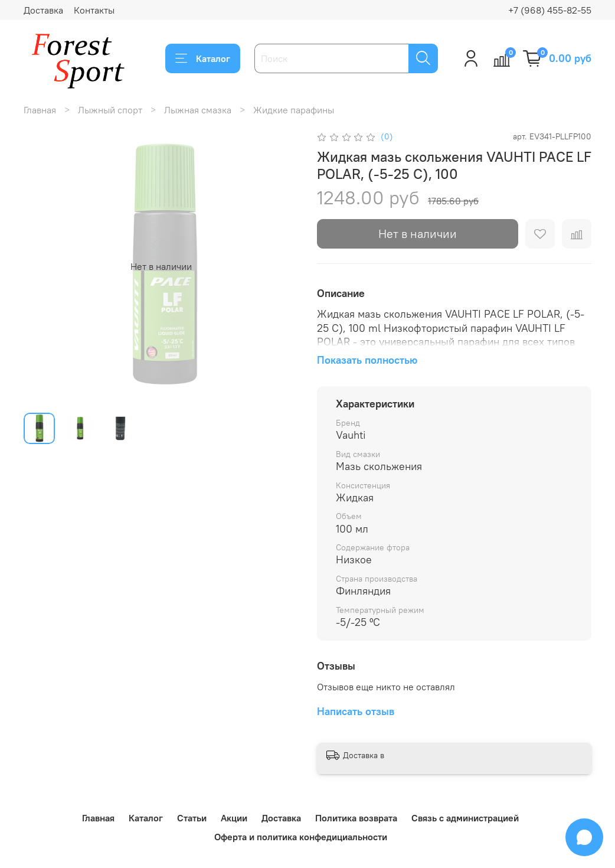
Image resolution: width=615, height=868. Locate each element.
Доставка (43, 10)
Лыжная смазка (198, 110)
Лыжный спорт (110, 110)
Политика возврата (356, 818)
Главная (40, 110)
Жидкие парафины (294, 110)
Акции (234, 818)
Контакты (94, 10)
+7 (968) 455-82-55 (550, 10)
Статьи (192, 818)
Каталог (203, 58)
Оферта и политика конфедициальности (301, 837)
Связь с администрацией (465, 818)
